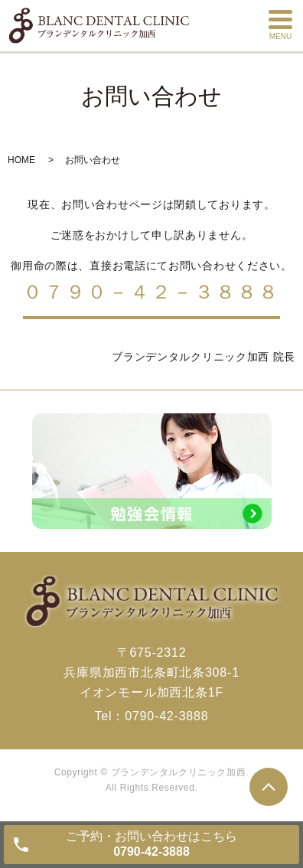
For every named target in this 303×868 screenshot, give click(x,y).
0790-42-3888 (166, 716)
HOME (21, 160)
